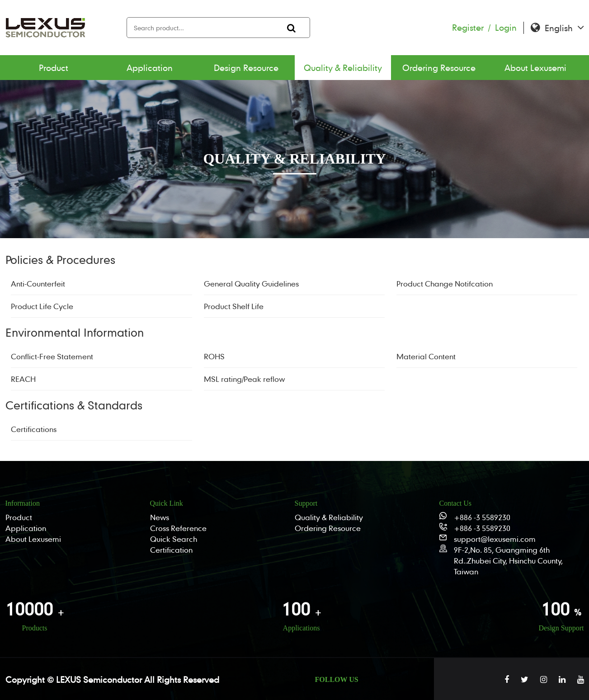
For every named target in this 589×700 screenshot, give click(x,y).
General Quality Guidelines (251, 284)
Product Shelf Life (234, 306)
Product (54, 68)
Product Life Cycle (42, 306)
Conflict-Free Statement (52, 356)
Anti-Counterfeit (38, 284)
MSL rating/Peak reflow (244, 379)
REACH (23, 379)
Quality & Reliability (343, 68)
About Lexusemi (535, 68)
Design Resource (246, 68)
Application (150, 68)
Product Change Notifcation (445, 284)
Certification (171, 550)
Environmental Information (75, 332)
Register (474, 27)
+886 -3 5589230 (482, 517)
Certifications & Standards (74, 405)
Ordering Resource (439, 68)
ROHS (214, 356)
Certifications (34, 429)
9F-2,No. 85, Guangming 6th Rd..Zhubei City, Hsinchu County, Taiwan (508, 561)
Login (506, 27)
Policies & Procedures (60, 260)
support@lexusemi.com (495, 539)
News (160, 517)
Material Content (426, 356)
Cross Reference (178, 528)
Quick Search (174, 539)
